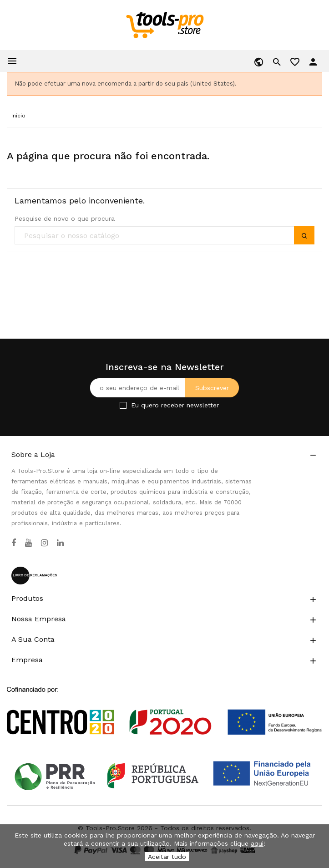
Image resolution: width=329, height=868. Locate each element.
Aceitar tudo (167, 857)
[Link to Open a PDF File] (164, 702)
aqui (257, 843)
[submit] (304, 235)
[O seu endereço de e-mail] (164, 388)
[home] (164, 25)
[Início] (18, 116)
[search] (164, 236)
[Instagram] (44, 543)
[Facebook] (14, 543)
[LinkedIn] (60, 543)
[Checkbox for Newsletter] (123, 405)
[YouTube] (28, 543)
